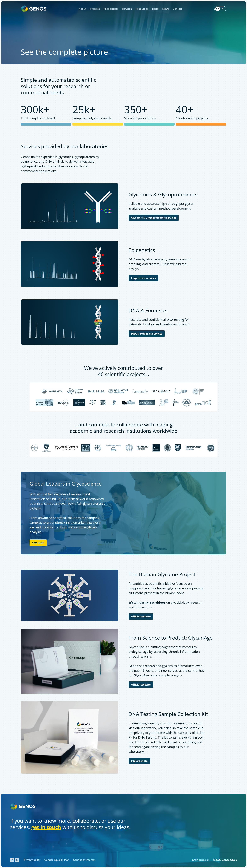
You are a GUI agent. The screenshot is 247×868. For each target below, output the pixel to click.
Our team (38, 543)
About (82, 9)
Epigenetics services (143, 278)
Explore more (139, 761)
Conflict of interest (84, 860)
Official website (141, 616)
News (166, 9)
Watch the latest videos (147, 602)
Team (155, 9)
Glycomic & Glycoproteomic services (154, 218)
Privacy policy (32, 860)
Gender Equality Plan (57, 860)
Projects (95, 9)
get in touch (46, 827)
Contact (177, 9)
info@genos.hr (200, 860)
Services (127, 9)
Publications (111, 9)
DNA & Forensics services (147, 334)
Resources (142, 9)
